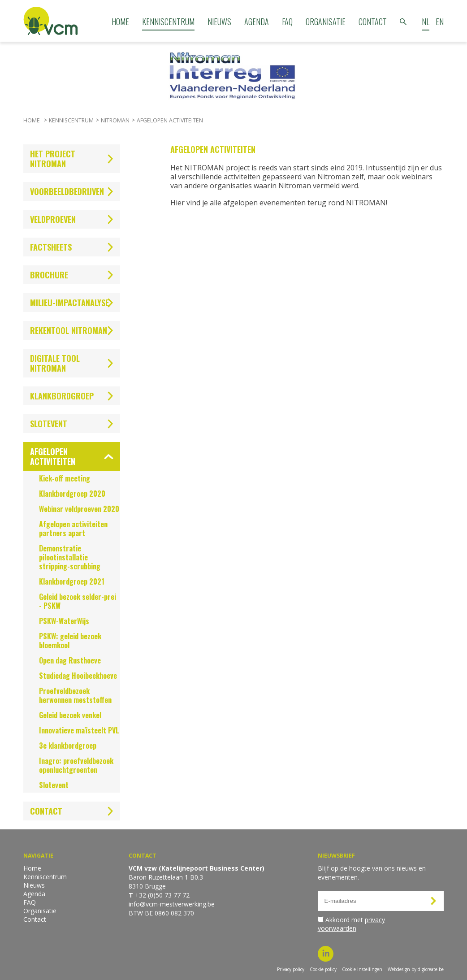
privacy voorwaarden (351, 924)
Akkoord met (351, 924)
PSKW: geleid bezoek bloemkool (70, 641)
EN (440, 22)
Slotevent (49, 424)
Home (120, 22)
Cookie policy (323, 969)
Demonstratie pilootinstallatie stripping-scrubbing (70, 557)
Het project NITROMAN (53, 159)
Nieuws (219, 22)
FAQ (287, 22)
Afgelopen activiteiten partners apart (73, 529)
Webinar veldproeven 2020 (79, 509)
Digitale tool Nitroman (55, 363)
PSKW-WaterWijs (64, 621)
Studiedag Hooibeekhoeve (78, 676)
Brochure (49, 275)
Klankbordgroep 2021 (72, 581)
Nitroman (115, 120)
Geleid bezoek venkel (70, 715)
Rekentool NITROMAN (69, 330)
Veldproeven (53, 219)
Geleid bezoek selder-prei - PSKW (78, 601)
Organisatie (326, 22)
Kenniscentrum (168, 22)
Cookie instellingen (362, 969)
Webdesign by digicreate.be (416, 969)
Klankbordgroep (62, 396)
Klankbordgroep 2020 (72, 494)
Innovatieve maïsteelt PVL (79, 730)
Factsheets (51, 247)
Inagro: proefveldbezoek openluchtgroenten (76, 765)
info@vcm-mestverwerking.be (172, 904)
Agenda (257, 22)
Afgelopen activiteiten (170, 120)
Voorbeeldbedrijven (67, 191)
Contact (373, 22)
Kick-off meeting (65, 478)
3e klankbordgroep (68, 746)
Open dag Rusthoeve (70, 660)
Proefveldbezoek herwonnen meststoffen (75, 695)
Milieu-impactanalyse (69, 303)
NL (426, 22)
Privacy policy (291, 969)
